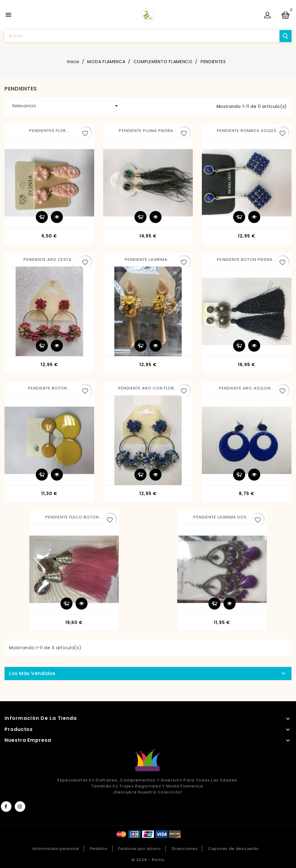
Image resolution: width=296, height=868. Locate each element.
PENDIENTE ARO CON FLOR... (148, 388)
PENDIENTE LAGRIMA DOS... (222, 517)
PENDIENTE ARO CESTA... (49, 260)
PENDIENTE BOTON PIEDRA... (247, 260)
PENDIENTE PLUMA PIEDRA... (148, 131)
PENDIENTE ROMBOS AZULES (247, 131)
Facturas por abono (140, 849)
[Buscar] (148, 36)
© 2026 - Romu (148, 860)
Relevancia (66, 106)
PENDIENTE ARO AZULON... (247, 388)
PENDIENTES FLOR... (49, 131)
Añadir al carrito (42, 217)
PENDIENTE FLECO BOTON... (74, 517)
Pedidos (99, 849)
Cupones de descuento (234, 849)
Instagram (20, 807)
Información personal (56, 849)
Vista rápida (57, 217)
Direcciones (185, 849)
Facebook (6, 807)
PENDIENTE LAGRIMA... (148, 260)
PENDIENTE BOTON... (49, 388)
